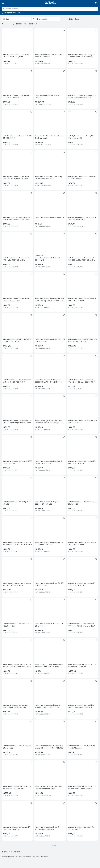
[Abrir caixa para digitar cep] (11, 13)
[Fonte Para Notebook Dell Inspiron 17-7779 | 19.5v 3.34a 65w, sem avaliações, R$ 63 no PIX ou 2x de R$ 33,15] (50, 536)
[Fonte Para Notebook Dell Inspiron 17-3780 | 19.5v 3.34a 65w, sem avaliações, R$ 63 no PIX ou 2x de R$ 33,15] (18, 821)
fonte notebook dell (42, 857)
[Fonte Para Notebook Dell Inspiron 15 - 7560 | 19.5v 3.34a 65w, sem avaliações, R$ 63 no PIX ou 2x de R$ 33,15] (82, 292)
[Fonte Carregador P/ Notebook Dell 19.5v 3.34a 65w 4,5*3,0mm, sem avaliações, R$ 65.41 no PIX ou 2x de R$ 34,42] (18, 48)
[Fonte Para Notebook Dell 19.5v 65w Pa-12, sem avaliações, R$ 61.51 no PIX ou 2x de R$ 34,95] (50, 211)
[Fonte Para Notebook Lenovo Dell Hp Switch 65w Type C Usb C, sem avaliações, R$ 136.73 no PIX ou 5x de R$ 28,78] (50, 170)
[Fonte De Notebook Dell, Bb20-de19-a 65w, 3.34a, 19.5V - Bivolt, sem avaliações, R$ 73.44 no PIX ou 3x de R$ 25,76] (82, 211)
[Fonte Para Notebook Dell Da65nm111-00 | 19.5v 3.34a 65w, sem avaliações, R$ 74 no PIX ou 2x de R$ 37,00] (82, 170)
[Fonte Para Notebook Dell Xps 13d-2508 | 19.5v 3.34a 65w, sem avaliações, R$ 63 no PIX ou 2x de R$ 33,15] (82, 414)
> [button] (53, 846)
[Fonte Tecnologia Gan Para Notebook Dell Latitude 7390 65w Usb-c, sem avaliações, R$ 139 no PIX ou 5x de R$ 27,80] (18, 780)
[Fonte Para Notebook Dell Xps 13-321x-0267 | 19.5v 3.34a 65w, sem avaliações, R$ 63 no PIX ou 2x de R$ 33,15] (82, 536)
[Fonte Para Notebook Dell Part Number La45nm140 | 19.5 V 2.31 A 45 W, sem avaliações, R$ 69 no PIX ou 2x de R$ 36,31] (18, 373)
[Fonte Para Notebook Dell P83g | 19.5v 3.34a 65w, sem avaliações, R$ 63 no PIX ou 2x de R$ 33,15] (18, 495)
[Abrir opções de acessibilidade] (92, 3)
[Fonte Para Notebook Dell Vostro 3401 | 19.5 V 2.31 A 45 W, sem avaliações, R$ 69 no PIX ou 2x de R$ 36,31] (18, 129)
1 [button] (47, 846)
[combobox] (50, 9)
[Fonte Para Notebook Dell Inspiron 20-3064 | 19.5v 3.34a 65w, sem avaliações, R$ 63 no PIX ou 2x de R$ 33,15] (82, 455)
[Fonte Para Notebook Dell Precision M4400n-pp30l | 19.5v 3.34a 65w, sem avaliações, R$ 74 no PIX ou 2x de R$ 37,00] (82, 699)
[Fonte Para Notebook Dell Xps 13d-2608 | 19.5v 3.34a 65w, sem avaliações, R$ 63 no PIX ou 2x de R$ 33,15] (18, 455)
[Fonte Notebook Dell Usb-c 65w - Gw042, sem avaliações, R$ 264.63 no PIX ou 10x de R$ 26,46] (50, 89)
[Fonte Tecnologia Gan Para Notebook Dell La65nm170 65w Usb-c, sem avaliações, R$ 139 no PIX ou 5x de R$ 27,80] (82, 658)
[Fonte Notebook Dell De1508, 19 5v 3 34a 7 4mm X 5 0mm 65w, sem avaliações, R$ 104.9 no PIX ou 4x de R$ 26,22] (18, 333)
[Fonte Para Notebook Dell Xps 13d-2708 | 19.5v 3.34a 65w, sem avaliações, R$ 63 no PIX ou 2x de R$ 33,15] (18, 617)
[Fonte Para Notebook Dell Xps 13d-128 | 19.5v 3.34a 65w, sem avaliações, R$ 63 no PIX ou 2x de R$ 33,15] (50, 577)
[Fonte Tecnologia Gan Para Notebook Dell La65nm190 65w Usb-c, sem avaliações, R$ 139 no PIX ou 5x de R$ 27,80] (50, 780)
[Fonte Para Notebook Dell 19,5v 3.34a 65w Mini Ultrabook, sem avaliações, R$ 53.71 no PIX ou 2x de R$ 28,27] (82, 739)
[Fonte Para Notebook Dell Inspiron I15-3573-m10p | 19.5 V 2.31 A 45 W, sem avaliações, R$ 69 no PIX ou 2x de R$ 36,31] (18, 251)
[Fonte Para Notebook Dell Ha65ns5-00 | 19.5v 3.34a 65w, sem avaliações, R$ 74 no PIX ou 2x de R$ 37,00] (18, 739)
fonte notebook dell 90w (10, 857)
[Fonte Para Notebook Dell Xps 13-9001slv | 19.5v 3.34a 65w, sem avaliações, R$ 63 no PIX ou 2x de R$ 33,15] (50, 495)
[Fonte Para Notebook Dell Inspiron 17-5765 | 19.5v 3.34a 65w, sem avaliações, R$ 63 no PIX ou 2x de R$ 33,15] (50, 455)
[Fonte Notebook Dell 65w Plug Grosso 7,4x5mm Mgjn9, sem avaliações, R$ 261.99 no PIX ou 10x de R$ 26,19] (50, 129)
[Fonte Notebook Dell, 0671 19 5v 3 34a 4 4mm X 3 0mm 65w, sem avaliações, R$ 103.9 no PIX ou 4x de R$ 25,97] (50, 48)
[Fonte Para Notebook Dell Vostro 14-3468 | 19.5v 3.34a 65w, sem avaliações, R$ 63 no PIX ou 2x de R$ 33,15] (18, 89)
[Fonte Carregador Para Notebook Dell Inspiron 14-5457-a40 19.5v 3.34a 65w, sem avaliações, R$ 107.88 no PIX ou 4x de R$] (50, 739)
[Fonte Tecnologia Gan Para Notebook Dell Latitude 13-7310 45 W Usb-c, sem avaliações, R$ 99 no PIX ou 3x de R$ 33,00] (82, 780)
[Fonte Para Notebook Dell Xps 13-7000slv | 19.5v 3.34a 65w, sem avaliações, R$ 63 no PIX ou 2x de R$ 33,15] (50, 821)
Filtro (6, 19)
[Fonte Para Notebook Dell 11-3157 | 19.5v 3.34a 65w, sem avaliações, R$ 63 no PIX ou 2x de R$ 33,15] (50, 617)
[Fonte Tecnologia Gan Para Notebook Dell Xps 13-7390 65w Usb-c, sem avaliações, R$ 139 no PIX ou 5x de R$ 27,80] (18, 577)
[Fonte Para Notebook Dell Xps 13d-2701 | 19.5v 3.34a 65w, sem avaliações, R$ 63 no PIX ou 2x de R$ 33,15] (82, 495)
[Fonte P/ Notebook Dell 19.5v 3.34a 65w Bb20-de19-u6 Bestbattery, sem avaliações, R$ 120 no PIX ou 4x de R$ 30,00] (82, 333)
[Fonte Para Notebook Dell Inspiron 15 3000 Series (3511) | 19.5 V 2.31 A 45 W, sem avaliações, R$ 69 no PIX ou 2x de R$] (82, 617)
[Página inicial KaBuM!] (50, 3)
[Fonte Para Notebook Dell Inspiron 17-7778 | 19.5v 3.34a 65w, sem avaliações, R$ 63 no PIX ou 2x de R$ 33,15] (82, 577)
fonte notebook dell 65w (27, 857)
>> (55, 846)
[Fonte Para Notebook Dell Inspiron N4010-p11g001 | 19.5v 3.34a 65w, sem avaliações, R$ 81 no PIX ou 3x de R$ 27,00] (18, 699)
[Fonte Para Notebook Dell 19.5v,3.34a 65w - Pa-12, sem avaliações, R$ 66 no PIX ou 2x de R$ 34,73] (50, 251)
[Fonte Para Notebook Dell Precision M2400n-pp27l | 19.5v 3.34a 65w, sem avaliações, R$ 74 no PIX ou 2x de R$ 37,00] (50, 699)
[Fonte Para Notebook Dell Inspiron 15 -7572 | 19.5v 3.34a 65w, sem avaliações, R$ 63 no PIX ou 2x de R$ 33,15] (18, 292)
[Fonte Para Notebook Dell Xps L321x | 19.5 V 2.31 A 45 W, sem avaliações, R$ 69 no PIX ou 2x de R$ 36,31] (82, 821)
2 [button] (50, 846)
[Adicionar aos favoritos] (31, 30)
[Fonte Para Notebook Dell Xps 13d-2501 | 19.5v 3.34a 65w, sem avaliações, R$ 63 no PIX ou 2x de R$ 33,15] (50, 333)
